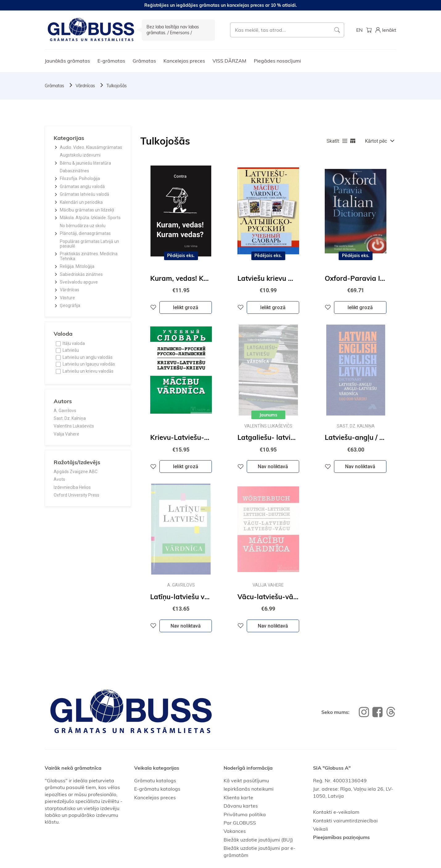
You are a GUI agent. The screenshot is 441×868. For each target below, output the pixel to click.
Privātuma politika (245, 814)
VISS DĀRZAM (229, 61)
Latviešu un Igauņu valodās (89, 364)
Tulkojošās (117, 86)
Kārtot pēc (376, 141)
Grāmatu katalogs (155, 780)
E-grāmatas (111, 61)
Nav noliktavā (273, 467)
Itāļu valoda (74, 343)
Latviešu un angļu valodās (88, 357)
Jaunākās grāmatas (67, 61)
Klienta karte (238, 797)
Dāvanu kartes (241, 806)
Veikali (321, 829)
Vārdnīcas (85, 86)
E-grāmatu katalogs (157, 789)
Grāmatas (144, 61)
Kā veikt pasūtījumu (246, 780)
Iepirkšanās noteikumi (249, 789)
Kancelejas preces (184, 61)
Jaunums (268, 415)
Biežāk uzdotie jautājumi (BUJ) (258, 840)
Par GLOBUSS (240, 823)
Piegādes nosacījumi (277, 61)
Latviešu (71, 350)
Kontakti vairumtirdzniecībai (345, 821)
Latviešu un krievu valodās (88, 371)
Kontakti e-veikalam (336, 812)
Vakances (235, 831)
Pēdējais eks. (181, 256)
